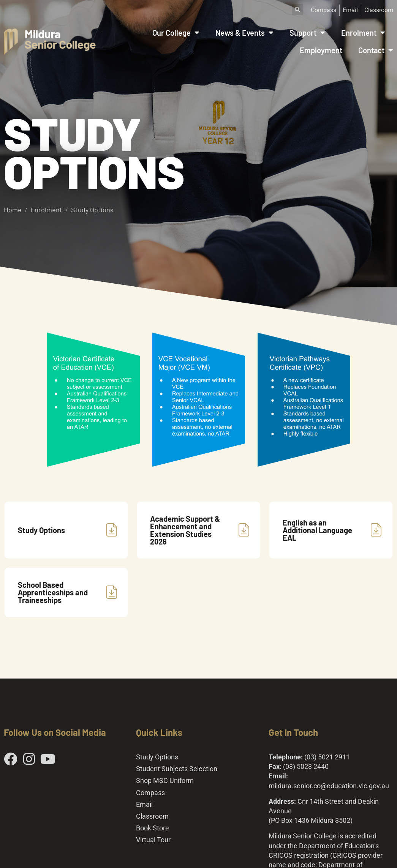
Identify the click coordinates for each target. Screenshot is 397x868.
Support (307, 33)
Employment (321, 50)
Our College (176, 33)
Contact (376, 50)
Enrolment (363, 33)
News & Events (244, 33)
